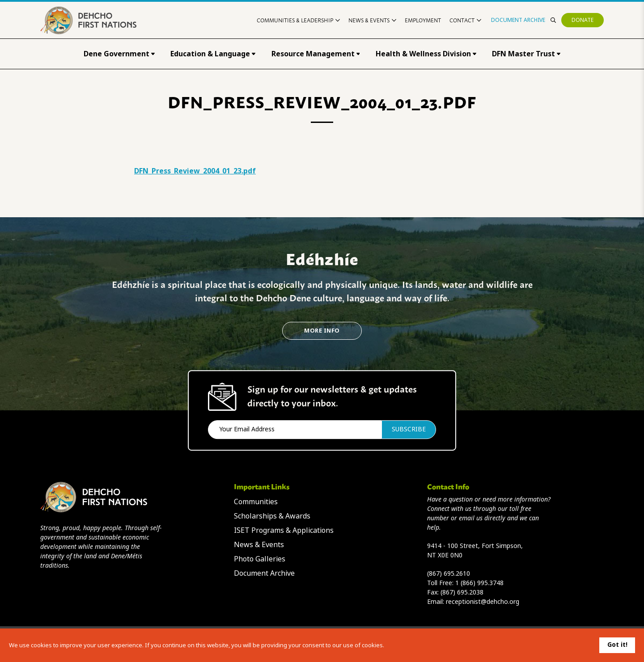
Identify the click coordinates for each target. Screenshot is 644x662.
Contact (465, 20)
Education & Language (213, 54)
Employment (423, 20)
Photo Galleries (260, 559)
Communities (256, 502)
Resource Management (316, 54)
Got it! (617, 645)
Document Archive (518, 20)
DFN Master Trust (526, 54)
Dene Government (119, 54)
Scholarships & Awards (272, 516)
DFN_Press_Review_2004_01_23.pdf (195, 171)
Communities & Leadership (298, 20)
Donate (583, 20)
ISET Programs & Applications (284, 530)
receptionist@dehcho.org (483, 602)
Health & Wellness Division (426, 54)
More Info (322, 331)
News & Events (372, 20)
